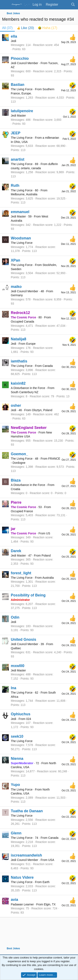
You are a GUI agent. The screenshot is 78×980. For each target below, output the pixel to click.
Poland (46, 555)
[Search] (73, 5)
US (48, 533)
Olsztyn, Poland (42, 410)
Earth (46, 882)
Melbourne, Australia (24, 194)
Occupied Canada (22, 322)
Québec (16, 648)
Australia (48, 578)
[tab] (25, 28)
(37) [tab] (7, 28)
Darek (16, 551)
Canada (48, 366)
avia (14, 900)
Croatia (15, 489)
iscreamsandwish (26, 855)
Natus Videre (22, 877)
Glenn (16, 833)
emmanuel (20, 212)
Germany (17, 295)
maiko (16, 287)
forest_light (21, 573)
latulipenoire (22, 111)
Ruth (15, 186)
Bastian (18, 85)
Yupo (15, 785)
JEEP (16, 133)
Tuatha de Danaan (27, 811)
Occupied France (22, 511)
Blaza (16, 480)
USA (51, 860)
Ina (14, 688)
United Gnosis (24, 639)
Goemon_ (19, 454)
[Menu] (6, 5)
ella (14, 36)
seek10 (17, 736)
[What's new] (65, 5)
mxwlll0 (18, 666)
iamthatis (19, 361)
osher (16, 405)
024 (29, 719)
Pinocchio (20, 58)
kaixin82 (18, 383)
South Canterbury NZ (25, 392)
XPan (15, 260)
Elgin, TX (50, 904)
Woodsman (21, 238)
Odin (15, 617)
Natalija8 (19, 339)
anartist (18, 159)
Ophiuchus (21, 714)
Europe (31, 344)
